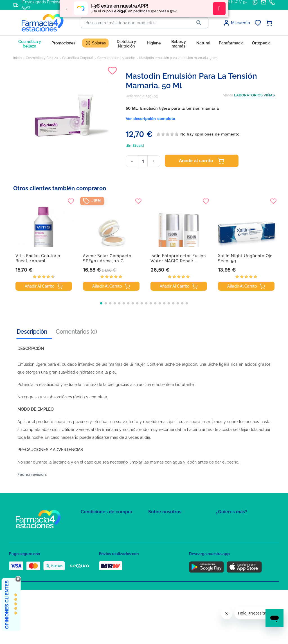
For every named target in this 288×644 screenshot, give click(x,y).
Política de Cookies (97, 539)
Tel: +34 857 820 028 (165, 556)
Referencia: (135, 96)
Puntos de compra (96, 556)
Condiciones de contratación (105, 523)
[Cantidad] (143, 161)
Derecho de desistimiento (103, 572)
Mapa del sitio (160, 523)
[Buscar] (135, 23)
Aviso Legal (91, 547)
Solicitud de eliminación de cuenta (178, 547)
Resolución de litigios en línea (106, 580)
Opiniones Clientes (7, 605)
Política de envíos (96, 564)
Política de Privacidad (99, 531)
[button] (101, 303)
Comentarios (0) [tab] (76, 332)
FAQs (153, 531)
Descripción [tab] (32, 332)
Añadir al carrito (202, 161)
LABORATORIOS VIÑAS (254, 95)
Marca (228, 95)
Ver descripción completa (150, 119)
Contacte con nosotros (167, 539)
